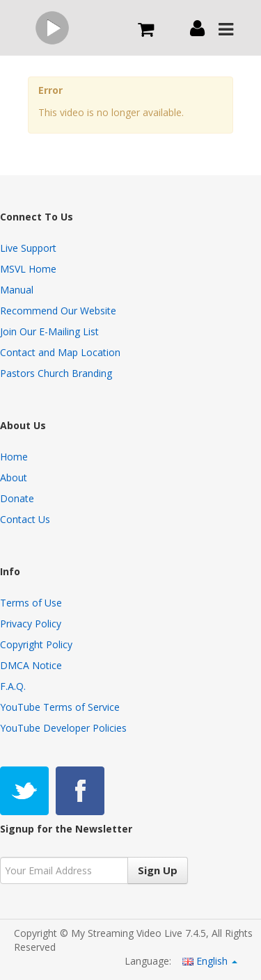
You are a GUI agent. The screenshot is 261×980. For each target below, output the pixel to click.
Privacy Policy (31, 624)
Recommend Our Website (58, 311)
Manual (17, 290)
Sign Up (158, 870)
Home (14, 457)
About (14, 477)
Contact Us (25, 519)
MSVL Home (28, 269)
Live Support (28, 248)
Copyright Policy (36, 644)
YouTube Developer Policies (63, 728)
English (210, 961)
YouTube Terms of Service (60, 707)
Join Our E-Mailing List (49, 331)
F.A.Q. (13, 686)
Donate (17, 498)
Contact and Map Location (60, 352)
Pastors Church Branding (56, 373)
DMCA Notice (31, 665)
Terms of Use (31, 603)
